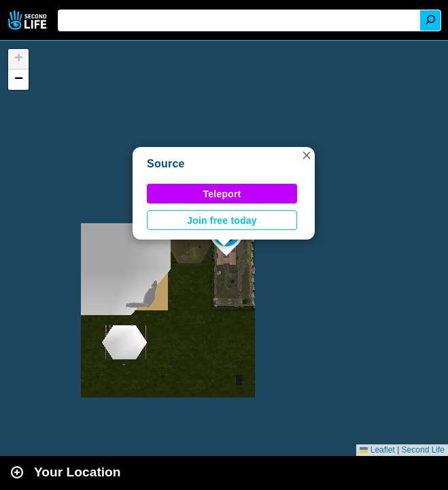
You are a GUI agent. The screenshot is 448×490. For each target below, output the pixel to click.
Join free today (222, 220)
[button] (307, 155)
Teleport (222, 194)
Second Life (29, 20)
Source (166, 164)
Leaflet (377, 450)
